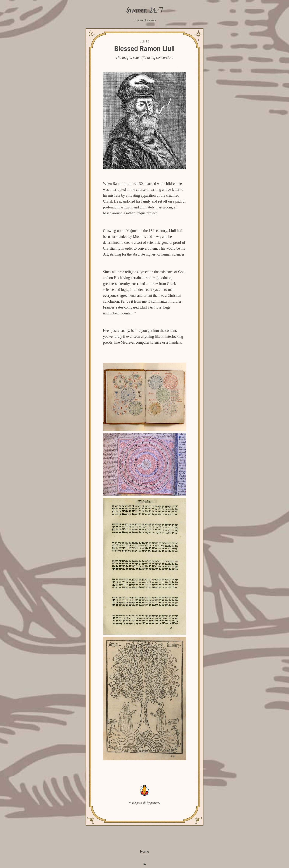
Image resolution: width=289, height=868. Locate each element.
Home (144, 851)
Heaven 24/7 (144, 11)
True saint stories (144, 20)
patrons (155, 803)
